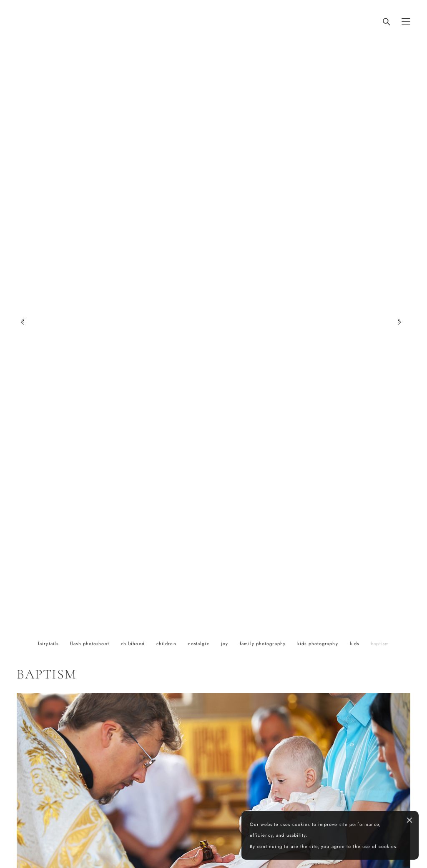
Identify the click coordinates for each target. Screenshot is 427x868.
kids (355, 644)
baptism (380, 644)
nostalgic (200, 644)
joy (225, 644)
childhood (134, 644)
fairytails (49, 644)
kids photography (319, 644)
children (167, 644)
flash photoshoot (90, 644)
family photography (264, 644)
